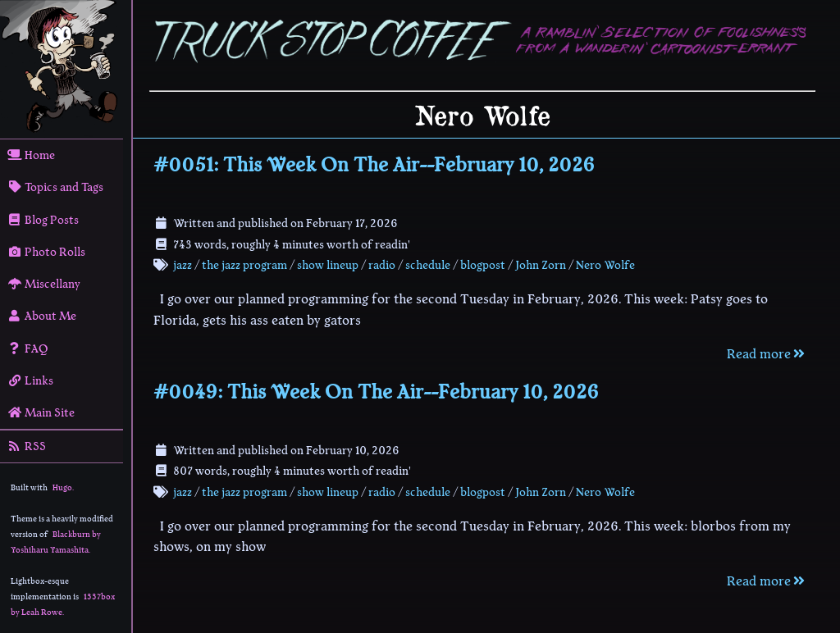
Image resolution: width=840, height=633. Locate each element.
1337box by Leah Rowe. (63, 604)
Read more (767, 354)
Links (30, 380)
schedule (428, 265)
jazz (183, 265)
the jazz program (244, 265)
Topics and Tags (55, 187)
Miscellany (44, 284)
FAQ (28, 348)
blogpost (483, 265)
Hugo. (63, 487)
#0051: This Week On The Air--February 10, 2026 (374, 165)
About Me (42, 316)
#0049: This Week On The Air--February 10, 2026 (376, 392)
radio (382, 265)
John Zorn (541, 265)
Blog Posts (43, 220)
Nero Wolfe (605, 265)
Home (31, 155)
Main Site (41, 412)
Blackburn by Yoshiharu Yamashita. (56, 542)
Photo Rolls (46, 252)
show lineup (328, 265)
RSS (27, 446)
